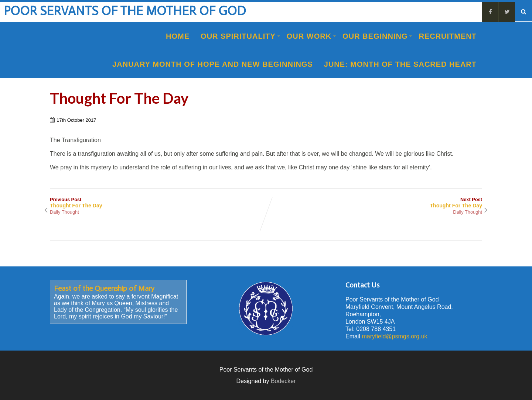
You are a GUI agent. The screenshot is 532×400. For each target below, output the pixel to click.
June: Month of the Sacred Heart (400, 64)
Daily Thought (64, 212)
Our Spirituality (241, 36)
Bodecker (283, 381)
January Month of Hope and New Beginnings (213, 64)
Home (178, 36)
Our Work (311, 36)
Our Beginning (377, 36)
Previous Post (158, 203)
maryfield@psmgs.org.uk (394, 336)
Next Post (374, 203)
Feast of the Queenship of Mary (104, 288)
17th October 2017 (76, 120)
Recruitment (448, 36)
